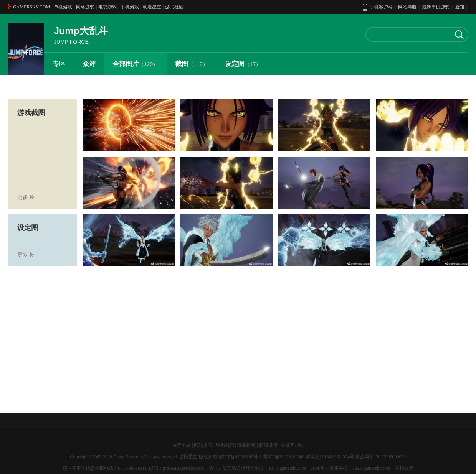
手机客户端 (292, 445)
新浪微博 (268, 445)
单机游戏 (63, 7)
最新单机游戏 (436, 7)
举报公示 (404, 468)
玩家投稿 (246, 445)
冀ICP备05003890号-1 (240, 457)
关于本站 (182, 445)
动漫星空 (152, 7)
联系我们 (225, 445)
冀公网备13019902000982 (380, 457)
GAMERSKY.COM (31, 7)
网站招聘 (203, 445)
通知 (459, 7)
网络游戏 (85, 7)
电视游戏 (107, 7)
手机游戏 (130, 7)
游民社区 (174, 7)
